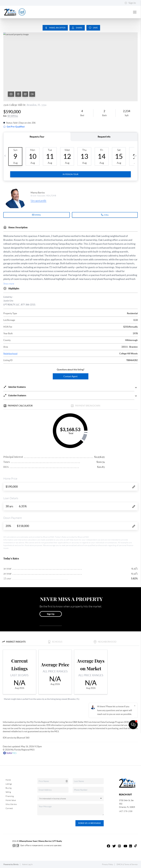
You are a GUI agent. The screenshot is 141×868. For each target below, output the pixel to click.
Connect (9, 808)
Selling (8, 792)
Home (8, 780)
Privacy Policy (108, 864)
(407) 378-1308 (126, 811)
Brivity (16, 864)
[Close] (135, 841)
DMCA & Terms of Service (127, 864)
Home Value (11, 800)
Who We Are (11, 804)
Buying (8, 788)
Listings (9, 784)
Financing (10, 796)
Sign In (130, 3)
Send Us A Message (90, 823)
